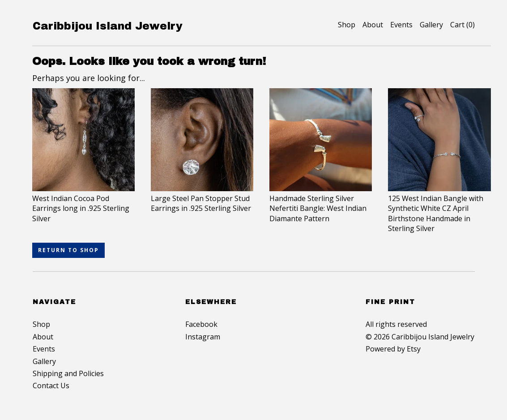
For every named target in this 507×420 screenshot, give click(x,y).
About (373, 25)
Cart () (462, 25)
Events (401, 25)
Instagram (203, 337)
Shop (347, 25)
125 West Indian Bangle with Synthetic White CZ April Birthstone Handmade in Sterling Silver (439, 209)
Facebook (201, 324)
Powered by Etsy (393, 349)
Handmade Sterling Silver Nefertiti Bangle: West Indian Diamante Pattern (321, 204)
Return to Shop (68, 250)
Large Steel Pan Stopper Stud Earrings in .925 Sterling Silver (202, 199)
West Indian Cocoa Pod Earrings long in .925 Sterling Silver (83, 204)
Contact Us (51, 386)
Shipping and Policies (68, 373)
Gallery (431, 25)
